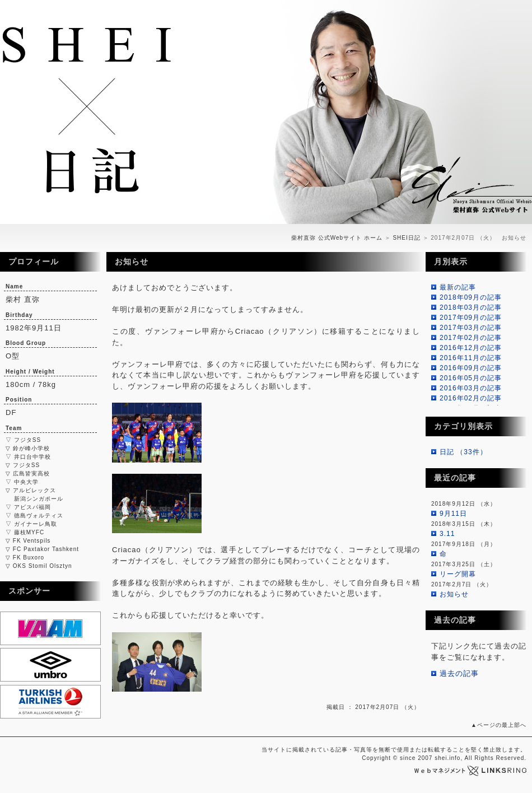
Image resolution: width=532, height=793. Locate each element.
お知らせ (454, 594)
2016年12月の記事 (471, 348)
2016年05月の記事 (471, 378)
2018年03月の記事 (471, 307)
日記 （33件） (463, 452)
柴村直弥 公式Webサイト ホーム (337, 238)
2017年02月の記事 (471, 338)
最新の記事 (458, 287)
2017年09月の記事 (471, 318)
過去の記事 (459, 673)
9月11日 (453, 514)
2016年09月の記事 (471, 368)
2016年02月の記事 (471, 398)
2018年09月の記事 (471, 297)
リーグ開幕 (458, 574)
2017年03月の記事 (471, 328)
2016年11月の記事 (471, 358)
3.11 (447, 534)
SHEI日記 (406, 238)
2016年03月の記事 (471, 388)
